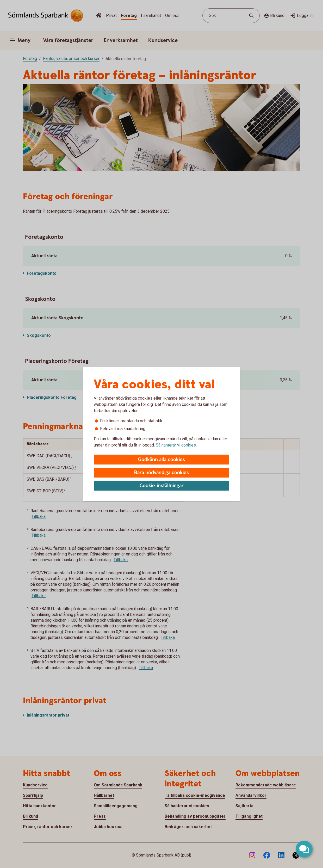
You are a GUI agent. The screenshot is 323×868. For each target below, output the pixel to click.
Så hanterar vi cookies (176, 445)
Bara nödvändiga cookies (161, 473)
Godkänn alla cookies (161, 460)
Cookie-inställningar (162, 486)
